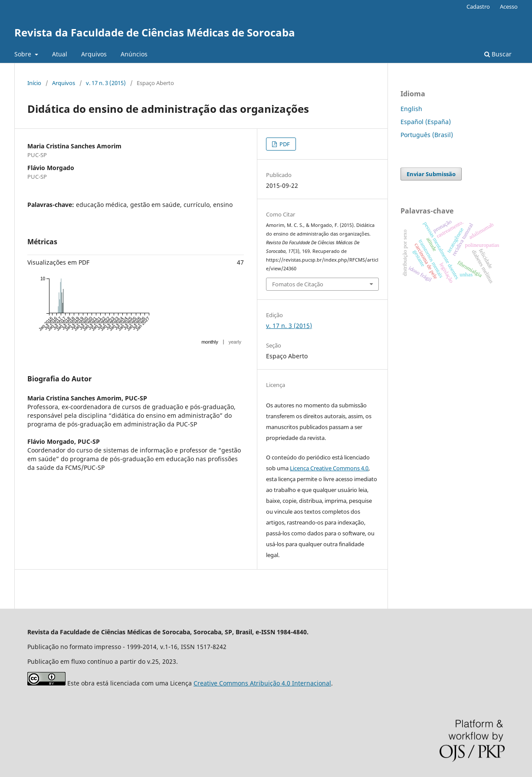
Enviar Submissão (431, 174)
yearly (235, 342)
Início (34, 83)
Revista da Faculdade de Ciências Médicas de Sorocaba (155, 32)
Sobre (24, 54)
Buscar (498, 54)
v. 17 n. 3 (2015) (106, 83)
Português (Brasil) (427, 135)
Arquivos (94, 54)
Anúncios (134, 54)
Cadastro (478, 7)
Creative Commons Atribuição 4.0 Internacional (262, 683)
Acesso (509, 7)
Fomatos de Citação (298, 284)
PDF (284, 144)
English (411, 109)
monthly (210, 342)
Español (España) (426, 122)
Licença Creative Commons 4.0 (329, 468)
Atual (60, 54)
